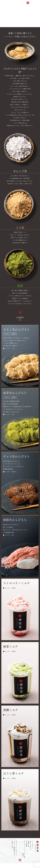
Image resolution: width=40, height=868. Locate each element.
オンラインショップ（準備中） (24, 852)
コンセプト (33, 845)
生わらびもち (31, 845)
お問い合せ (12, 845)
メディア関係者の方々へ (14, 849)
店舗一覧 (29, 844)
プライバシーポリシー (16, 849)
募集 (27, 844)
